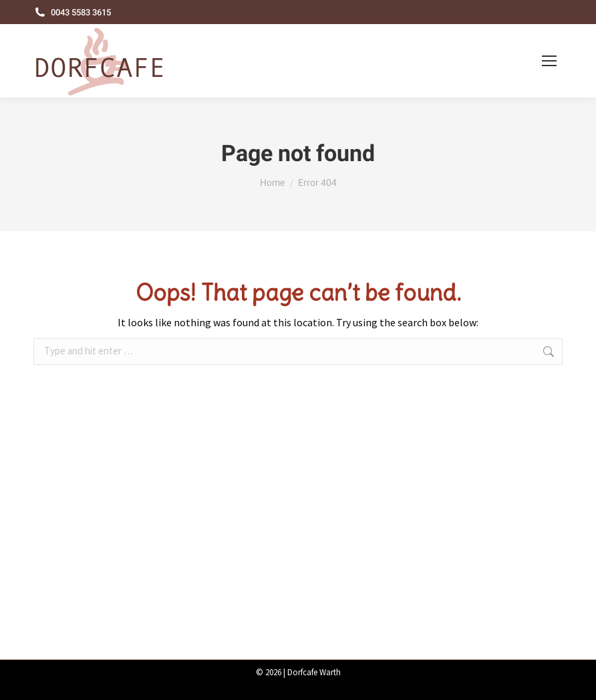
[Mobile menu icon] (549, 61)
